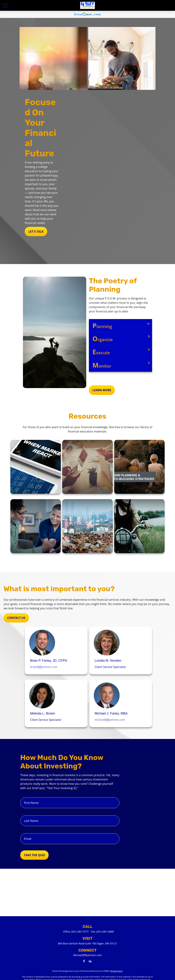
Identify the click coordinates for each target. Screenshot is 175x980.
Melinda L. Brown (43, 713)
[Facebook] (84, 961)
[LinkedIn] (90, 961)
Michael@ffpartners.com (87, 955)
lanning (102, 326)
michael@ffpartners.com (110, 720)
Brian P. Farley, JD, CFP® (49, 661)
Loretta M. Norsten (108, 661)
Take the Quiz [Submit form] (34, 855)
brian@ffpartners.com (44, 667)
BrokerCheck (117, 971)
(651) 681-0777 (80, 932)
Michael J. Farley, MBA (111, 713)
